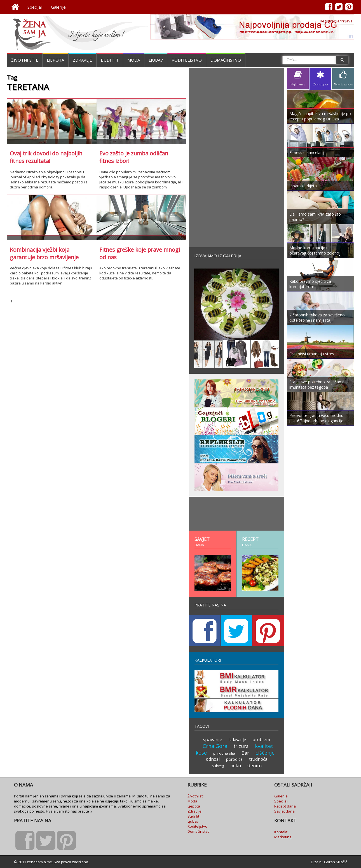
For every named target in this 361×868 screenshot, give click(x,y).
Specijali (35, 7)
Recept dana (285, 806)
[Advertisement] (236, 158)
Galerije (58, 7)
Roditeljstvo (187, 60)
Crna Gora (215, 746)
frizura (241, 746)
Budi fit (110, 60)
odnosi (213, 759)
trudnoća (258, 759)
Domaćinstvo (226, 60)
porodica (234, 759)
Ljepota (55, 60)
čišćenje (265, 753)
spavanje (213, 739)
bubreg (218, 766)
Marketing (283, 837)
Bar (245, 753)
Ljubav (156, 60)
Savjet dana (284, 811)
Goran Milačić (336, 862)
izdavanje (237, 740)
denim (255, 765)
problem (261, 739)
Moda (134, 60)
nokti (236, 766)
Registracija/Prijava (336, 21)
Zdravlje (82, 60)
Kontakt (281, 832)
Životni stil (25, 60)
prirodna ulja (224, 753)
